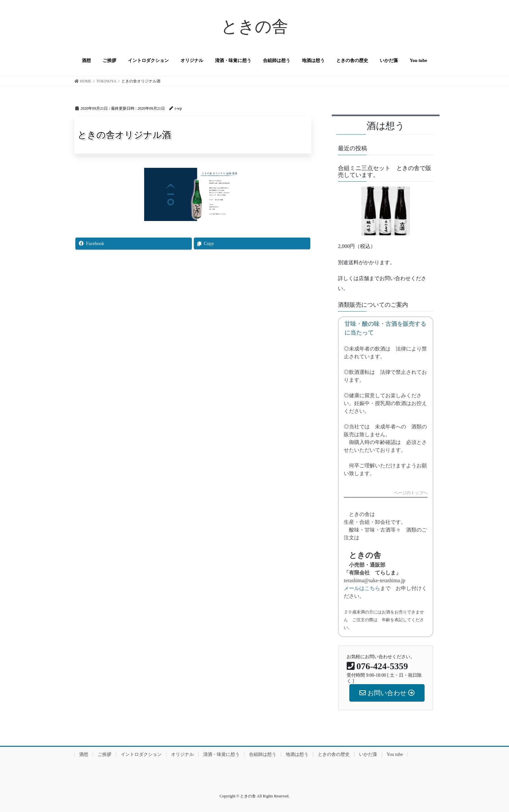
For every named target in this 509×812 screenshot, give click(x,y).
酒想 (84, 754)
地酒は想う (297, 754)
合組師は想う (263, 754)
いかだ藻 (368, 754)
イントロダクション (141, 754)
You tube (395, 754)
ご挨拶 (105, 754)
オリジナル (182, 754)
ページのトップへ (411, 493)
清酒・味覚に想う (221, 754)
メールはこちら (362, 588)
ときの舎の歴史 (334, 754)
